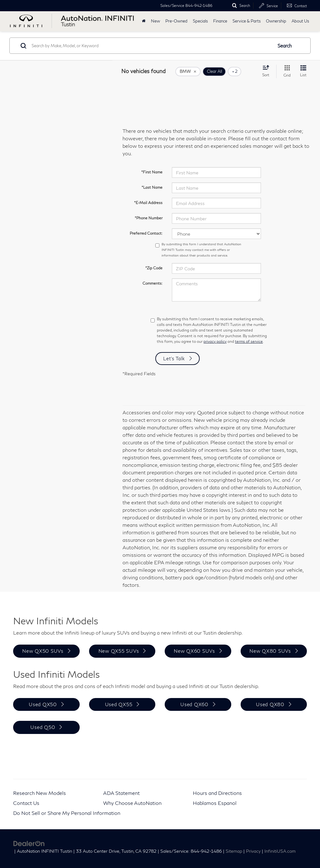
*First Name (152, 172)
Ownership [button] (276, 21)
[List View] (303, 71)
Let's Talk (174, 358)
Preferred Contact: (146, 233)
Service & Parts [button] (247, 21)
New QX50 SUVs (43, 651)
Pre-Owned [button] (176, 21)
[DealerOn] (29, 843)
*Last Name (152, 187)
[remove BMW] (188, 72)
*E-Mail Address (148, 203)
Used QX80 (270, 704)
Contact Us (26, 803)
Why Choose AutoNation (132, 803)
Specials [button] (200, 21)
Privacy (253, 851)
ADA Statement (121, 793)
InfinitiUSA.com (280, 851)
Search (285, 46)
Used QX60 (194, 704)
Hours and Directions (217, 793)
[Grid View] (286, 71)
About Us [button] (300, 21)
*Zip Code (154, 268)
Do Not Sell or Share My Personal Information (67, 813)
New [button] (155, 21)
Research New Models (40, 793)
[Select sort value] (268, 71)
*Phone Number (149, 218)
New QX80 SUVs (270, 651)
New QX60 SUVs (194, 651)
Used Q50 (43, 727)
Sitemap (234, 851)
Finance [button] (220, 21)
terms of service (249, 341)
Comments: (152, 283)
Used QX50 (43, 704)
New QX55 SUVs (119, 651)
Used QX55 (119, 704)
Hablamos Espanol (215, 803)
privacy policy (215, 341)
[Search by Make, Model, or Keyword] (151, 46)
